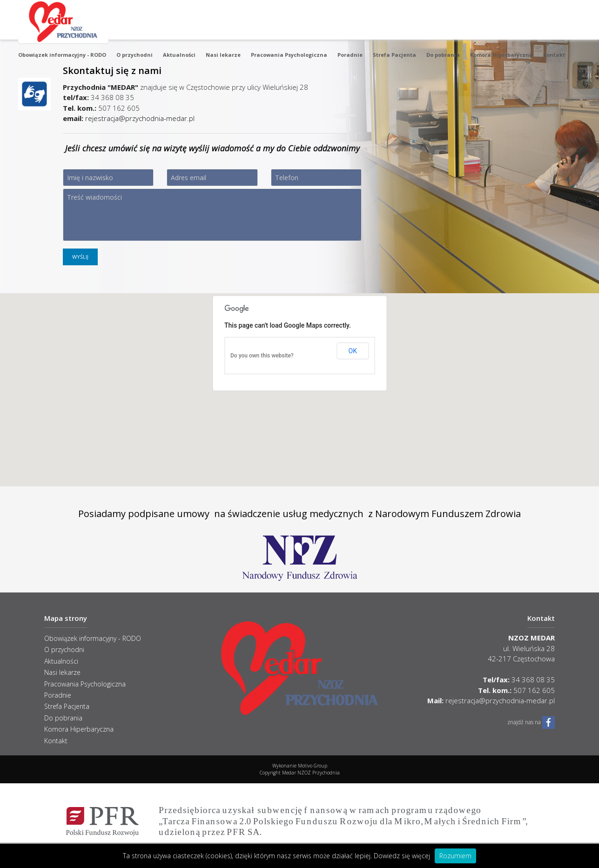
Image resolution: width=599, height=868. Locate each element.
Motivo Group (313, 766)
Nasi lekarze (223, 55)
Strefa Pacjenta (394, 55)
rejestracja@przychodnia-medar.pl (140, 118)
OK (353, 351)
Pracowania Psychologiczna (289, 55)
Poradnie (350, 55)
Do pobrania (443, 55)
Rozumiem (455, 856)
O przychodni (135, 55)
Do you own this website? (262, 356)
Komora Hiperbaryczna (501, 55)
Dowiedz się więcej (402, 856)
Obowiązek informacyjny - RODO (62, 55)
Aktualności (179, 55)
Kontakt (554, 55)
